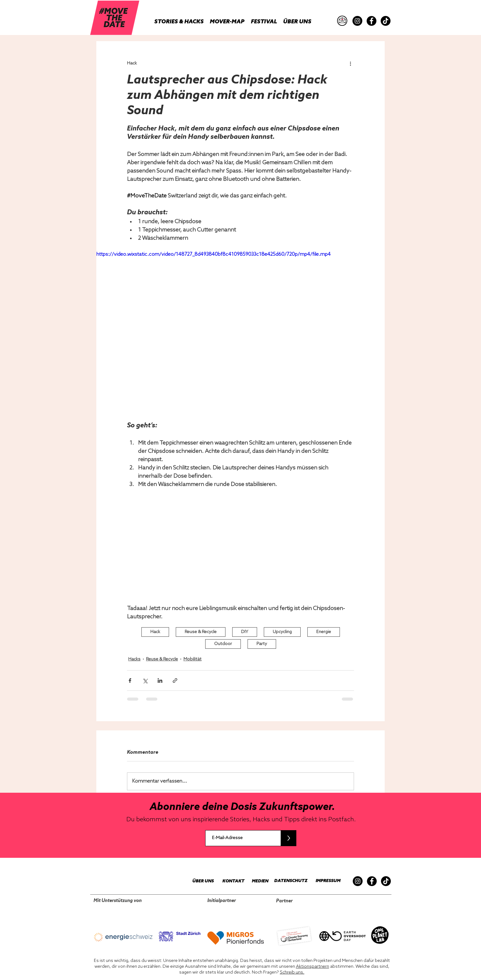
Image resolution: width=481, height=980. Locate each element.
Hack (155, 632)
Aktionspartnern (313, 967)
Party (262, 644)
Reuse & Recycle (201, 632)
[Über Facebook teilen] (130, 681)
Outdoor (223, 644)
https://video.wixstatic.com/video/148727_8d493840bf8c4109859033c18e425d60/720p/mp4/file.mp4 (214, 254)
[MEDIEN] (256, 881)
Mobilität (192, 659)
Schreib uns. (292, 972)
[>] (289, 838)
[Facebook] (371, 21)
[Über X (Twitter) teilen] (145, 681)
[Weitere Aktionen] (350, 63)
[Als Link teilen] (175, 681)
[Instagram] (357, 21)
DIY (245, 632)
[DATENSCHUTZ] (288, 881)
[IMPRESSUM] (326, 881)
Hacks (134, 659)
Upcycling (282, 632)
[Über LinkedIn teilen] (160, 681)
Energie (324, 632)
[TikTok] (386, 21)
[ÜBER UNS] (200, 881)
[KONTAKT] (230, 881)
